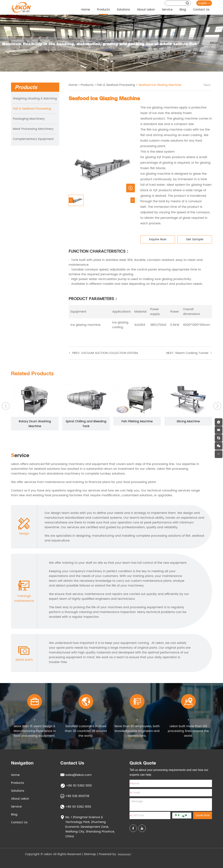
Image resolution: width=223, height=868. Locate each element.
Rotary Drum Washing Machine (35, 424)
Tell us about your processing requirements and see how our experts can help (169, 772)
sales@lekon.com (76, 775)
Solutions (123, 10)
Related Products (32, 373)
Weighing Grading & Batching (35, 99)
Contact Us (201, 10)
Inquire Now (158, 239)
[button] (6, 406)
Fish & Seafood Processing (32, 109)
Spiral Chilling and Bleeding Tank (86, 424)
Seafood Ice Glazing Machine (160, 85)
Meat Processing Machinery (33, 129)
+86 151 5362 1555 (76, 807)
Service (167, 10)
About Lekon (146, 10)
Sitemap (90, 854)
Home (86, 10)
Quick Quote (143, 763)
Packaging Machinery (29, 119)
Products (103, 10)
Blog (183, 10)
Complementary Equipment (33, 139)
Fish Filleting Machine (137, 421)
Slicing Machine (188, 421)
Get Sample (195, 239)
